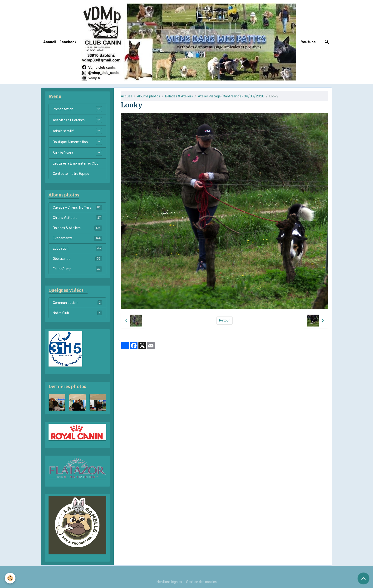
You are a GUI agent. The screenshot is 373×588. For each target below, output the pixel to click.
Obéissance (77, 259)
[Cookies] (10, 578)
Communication (77, 303)
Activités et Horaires (69, 120)
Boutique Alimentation (70, 142)
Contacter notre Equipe (71, 174)
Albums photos (149, 96)
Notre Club (77, 313)
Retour (224, 320)
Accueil (50, 42)
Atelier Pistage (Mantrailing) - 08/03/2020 (231, 96)
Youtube (308, 42)
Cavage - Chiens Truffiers (77, 207)
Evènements (77, 238)
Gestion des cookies (201, 582)
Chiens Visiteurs (77, 218)
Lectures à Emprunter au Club (76, 163)
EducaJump (77, 269)
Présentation (63, 109)
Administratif (63, 131)
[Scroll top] (363, 578)
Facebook (68, 42)
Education (77, 248)
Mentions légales (169, 582)
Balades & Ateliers (179, 96)
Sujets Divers (63, 153)
